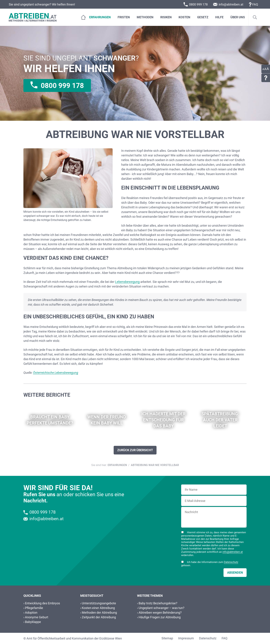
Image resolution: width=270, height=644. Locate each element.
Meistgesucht (92, 596)
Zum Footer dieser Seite (4, 26)
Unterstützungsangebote (99, 603)
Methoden (145, 17)
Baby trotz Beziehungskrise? (158, 603)
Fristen (124, 17)
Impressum (186, 638)
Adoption (31, 613)
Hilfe (219, 17)
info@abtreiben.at (231, 4)
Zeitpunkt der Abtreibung (99, 617)
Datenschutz (231, 562)
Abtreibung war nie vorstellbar (155, 465)
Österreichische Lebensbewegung (56, 373)
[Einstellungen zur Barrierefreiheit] (266, 69)
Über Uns (238, 17)
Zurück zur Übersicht (135, 450)
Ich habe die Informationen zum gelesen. (210, 564)
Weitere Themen (150, 596)
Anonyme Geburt (37, 617)
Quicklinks (32, 596)
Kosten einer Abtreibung (98, 608)
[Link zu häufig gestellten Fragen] (266, 78)
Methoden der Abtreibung (99, 613)
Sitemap (167, 638)
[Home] (82, 17)
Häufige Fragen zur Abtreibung (160, 617)
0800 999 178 (198, 4)
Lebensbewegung (127, 282)
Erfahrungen (100, 17)
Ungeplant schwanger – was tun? (162, 608)
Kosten (184, 17)
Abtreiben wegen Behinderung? (160, 613)
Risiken (166, 17)
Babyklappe (33, 622)
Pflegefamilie (34, 608)
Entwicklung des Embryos (42, 603)
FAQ (255, 4)
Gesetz (203, 17)
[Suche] (255, 17)
